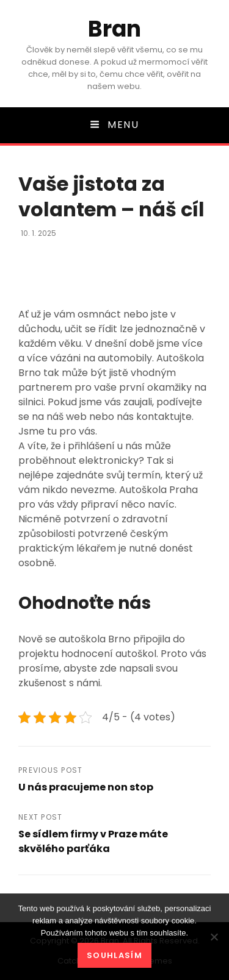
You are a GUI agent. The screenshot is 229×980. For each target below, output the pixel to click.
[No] (214, 937)
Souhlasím (114, 955)
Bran (114, 29)
